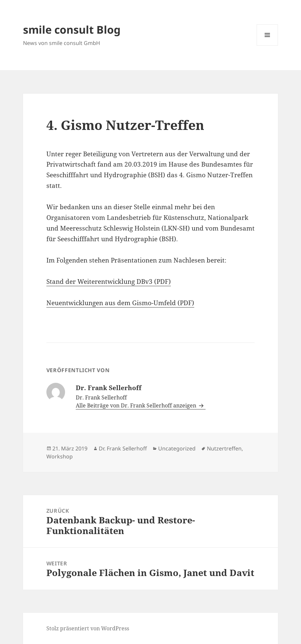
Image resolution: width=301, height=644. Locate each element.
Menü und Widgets (267, 45)
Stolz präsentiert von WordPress (88, 628)
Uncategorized (177, 448)
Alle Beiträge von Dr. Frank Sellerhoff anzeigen (137, 405)
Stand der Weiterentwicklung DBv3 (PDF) (109, 282)
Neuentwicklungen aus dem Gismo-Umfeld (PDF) (120, 303)
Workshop (60, 456)
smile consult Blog (72, 29)
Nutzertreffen (224, 448)
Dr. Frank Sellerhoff (123, 448)
